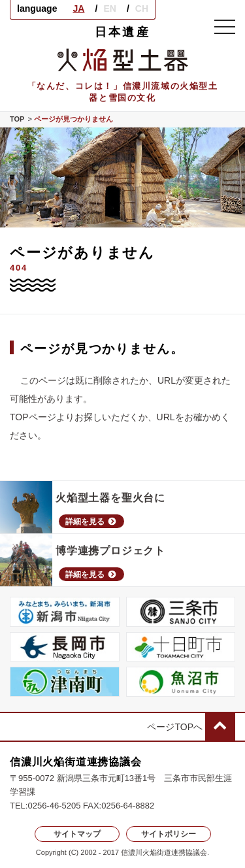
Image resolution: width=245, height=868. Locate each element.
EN (109, 8)
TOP (17, 119)
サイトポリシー (169, 834)
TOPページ (33, 417)
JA (78, 8)
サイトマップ (77, 834)
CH (142, 8)
